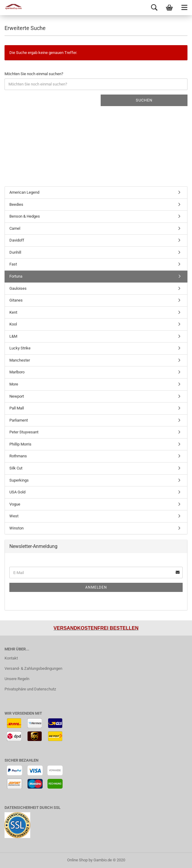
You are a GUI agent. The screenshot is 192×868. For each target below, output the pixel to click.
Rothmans (18, 456)
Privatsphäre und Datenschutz (30, 689)
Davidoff (17, 240)
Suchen (144, 100)
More (14, 384)
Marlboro (17, 372)
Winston (16, 528)
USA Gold (17, 492)
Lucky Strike (20, 348)
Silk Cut (16, 468)
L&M (13, 336)
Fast (13, 264)
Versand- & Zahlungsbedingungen (33, 668)
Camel (15, 228)
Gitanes (16, 300)
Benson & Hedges (25, 216)
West (14, 516)
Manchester (20, 360)
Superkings (19, 480)
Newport (17, 396)
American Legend (24, 192)
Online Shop (77, 860)
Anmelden (96, 587)
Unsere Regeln (17, 679)
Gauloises (18, 288)
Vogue (15, 504)
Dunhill (15, 252)
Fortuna (16, 276)
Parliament (19, 420)
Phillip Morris (20, 444)
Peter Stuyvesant (24, 432)
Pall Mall (17, 408)
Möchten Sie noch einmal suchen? (34, 74)
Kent (13, 312)
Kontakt (11, 658)
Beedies (16, 204)
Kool (13, 324)
